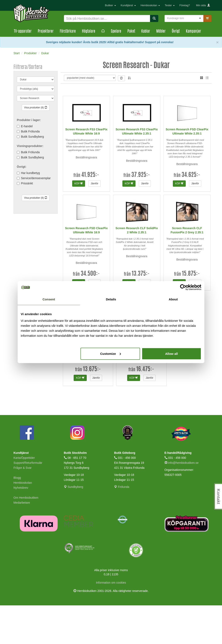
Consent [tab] (49, 299)
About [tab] (173, 299)
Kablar (146, 32)
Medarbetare (22, 541)
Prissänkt (27, 183)
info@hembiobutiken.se (182, 501)
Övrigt (176, 32)
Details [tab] (111, 299)
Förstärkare (68, 32)
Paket (131, 32)
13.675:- (92, 408)
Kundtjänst (128, 5)
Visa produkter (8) (36, 108)
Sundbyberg (74, 525)
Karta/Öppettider (24, 496)
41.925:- (90, 214)
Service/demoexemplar (36, 178)
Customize (111, 353)
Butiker (110, 5)
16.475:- (145, 408)
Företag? (185, 5)
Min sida (203, 5)
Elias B (79, 81)
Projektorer (46, 32)
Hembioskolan (150, 5)
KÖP (79, 222)
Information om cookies (111, 621)
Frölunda (122, 525)
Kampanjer (193, 32)
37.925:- (141, 214)
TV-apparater (23, 32)
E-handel (27, 126)
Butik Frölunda (30, 131)
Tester (170, 5)
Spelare (116, 32)
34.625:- (191, 214)
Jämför (95, 222)
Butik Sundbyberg (32, 137)
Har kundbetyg (30, 173)
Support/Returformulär (28, 501)
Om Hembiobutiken (26, 536)
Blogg (17, 516)
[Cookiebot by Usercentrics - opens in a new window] (183, 287)
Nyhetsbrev (21, 526)
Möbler (161, 32)
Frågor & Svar (23, 506)
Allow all (171, 353)
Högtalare (89, 32)
